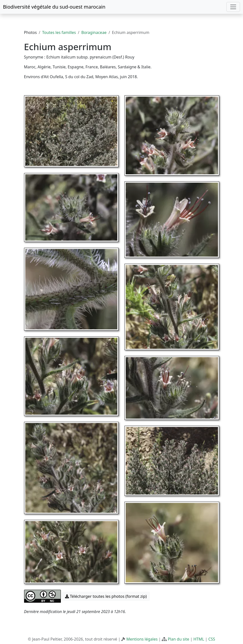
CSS (212, 639)
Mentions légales (142, 639)
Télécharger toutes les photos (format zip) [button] (106, 596)
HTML (199, 639)
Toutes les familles (59, 32)
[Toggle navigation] (233, 7)
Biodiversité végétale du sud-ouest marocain (54, 7)
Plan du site (178, 639)
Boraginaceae (94, 32)
